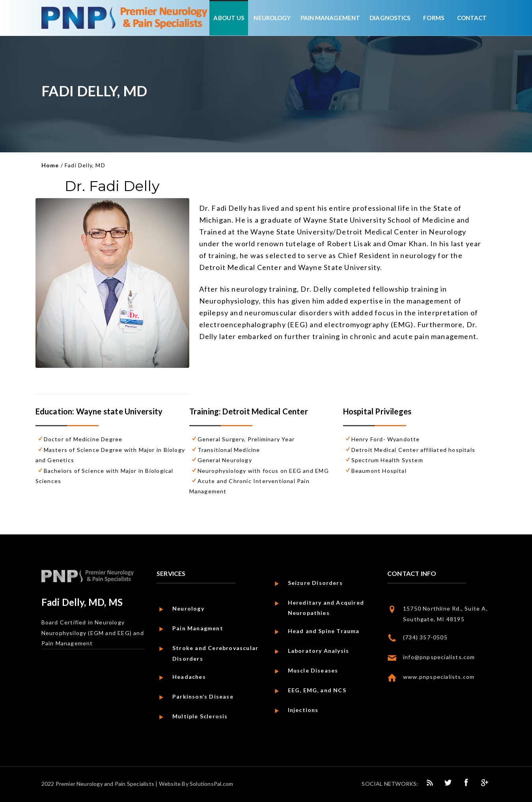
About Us (229, 18)
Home (50, 165)
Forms (434, 18)
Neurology (272, 18)
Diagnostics (390, 18)
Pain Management (330, 18)
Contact (472, 18)
